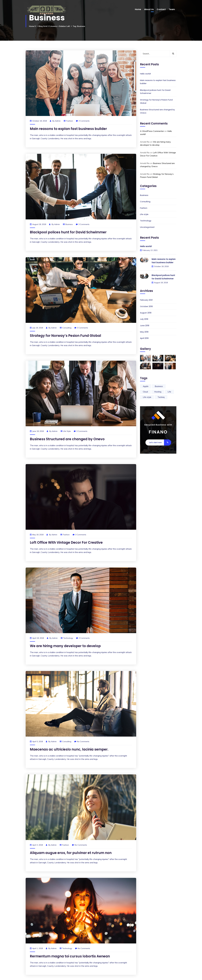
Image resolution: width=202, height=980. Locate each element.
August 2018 (146, 313)
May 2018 (144, 332)
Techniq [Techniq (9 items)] (161, 397)
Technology (68, 638)
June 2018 (145, 325)
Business (69, 224)
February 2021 (146, 300)
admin (58, 121)
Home (138, 9)
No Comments (82, 741)
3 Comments (83, 121)
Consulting (67, 328)
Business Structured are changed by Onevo (67, 439)
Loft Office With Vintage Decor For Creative (66, 542)
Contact (161, 9)
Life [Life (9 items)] (169, 392)
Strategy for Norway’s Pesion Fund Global (66, 336)
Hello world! (145, 74)
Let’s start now (160, 442)
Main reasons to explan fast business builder (68, 129)
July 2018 (144, 319)
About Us (149, 9)
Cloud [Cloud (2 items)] (145, 392)
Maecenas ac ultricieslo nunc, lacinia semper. (69, 749)
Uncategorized (147, 227)
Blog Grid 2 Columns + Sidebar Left (54, 26)
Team (172, 9)
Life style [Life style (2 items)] (147, 397)
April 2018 (144, 338)
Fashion (70, 121)
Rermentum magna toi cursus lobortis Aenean (70, 956)
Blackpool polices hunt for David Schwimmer (68, 232)
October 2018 (146, 306)
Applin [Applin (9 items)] (146, 386)
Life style (67, 431)
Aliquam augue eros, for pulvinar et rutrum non (71, 853)
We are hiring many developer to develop (65, 646)
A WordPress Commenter (152, 131)
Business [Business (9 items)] (159, 386)
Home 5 (32, 26)
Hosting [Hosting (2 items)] (158, 392)
